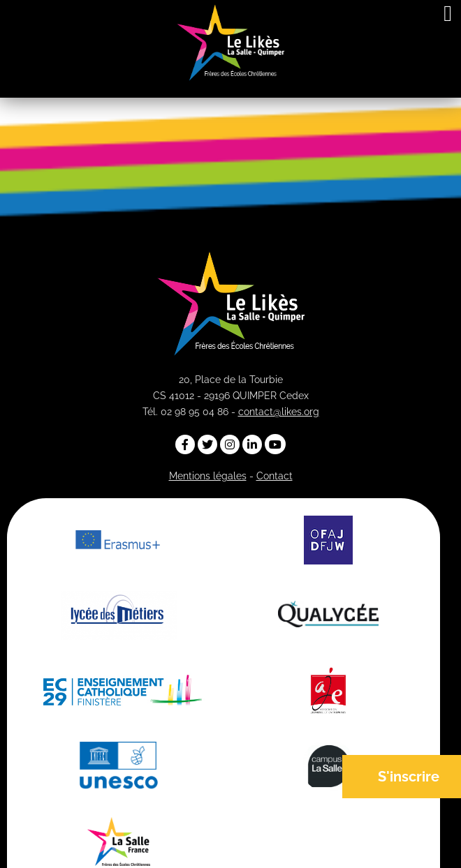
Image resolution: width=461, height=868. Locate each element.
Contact (275, 476)
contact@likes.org (279, 412)
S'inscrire (409, 777)
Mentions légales (208, 476)
